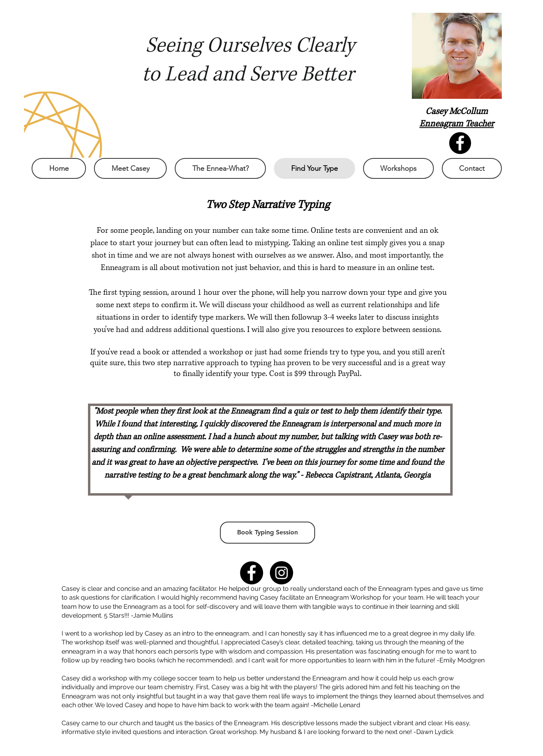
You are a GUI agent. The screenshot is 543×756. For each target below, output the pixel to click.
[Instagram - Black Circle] (281, 573)
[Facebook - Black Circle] (252, 573)
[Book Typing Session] (268, 533)
